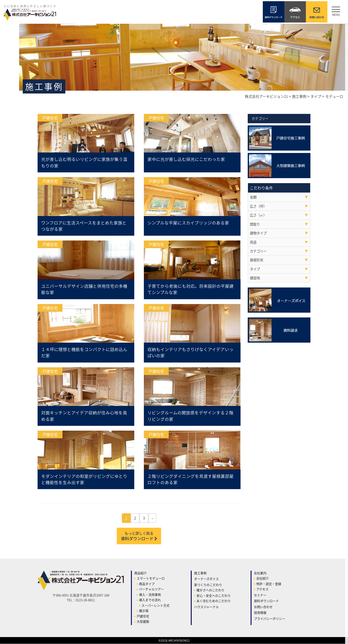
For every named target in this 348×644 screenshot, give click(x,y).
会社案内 (260, 573)
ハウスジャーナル (206, 607)
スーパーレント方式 (155, 606)
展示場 (144, 611)
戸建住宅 (143, 616)
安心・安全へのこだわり (214, 596)
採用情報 (260, 613)
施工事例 (200, 573)
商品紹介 (140, 573)
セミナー (260, 595)
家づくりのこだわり (208, 585)
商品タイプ (147, 584)
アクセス (262, 589)
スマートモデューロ (151, 579)
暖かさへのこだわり (210, 590)
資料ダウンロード (139, 536)
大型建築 (143, 622)
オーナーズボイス (206, 579)
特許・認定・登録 (269, 584)
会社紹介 (263, 579)
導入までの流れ (150, 600)
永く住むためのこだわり (214, 601)
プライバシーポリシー (269, 619)
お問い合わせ (263, 607)
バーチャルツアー (151, 589)
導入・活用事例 (150, 595)
